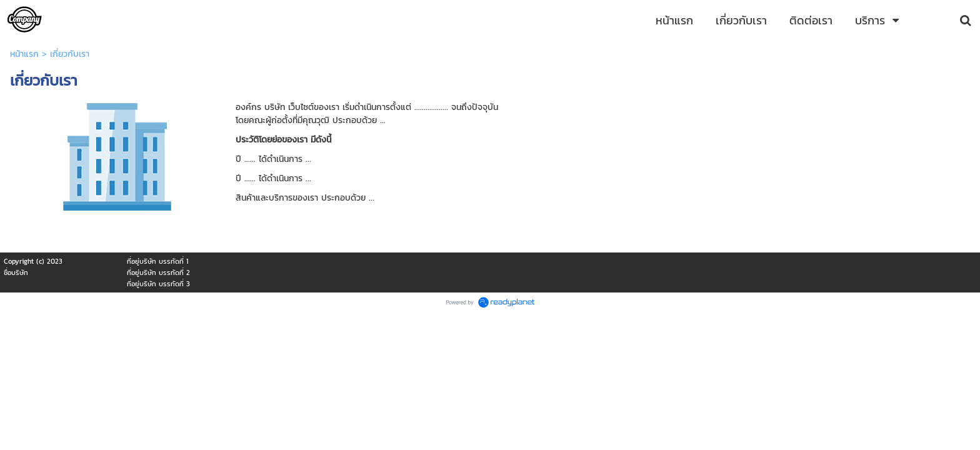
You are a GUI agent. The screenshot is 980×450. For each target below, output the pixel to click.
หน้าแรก (24, 54)
